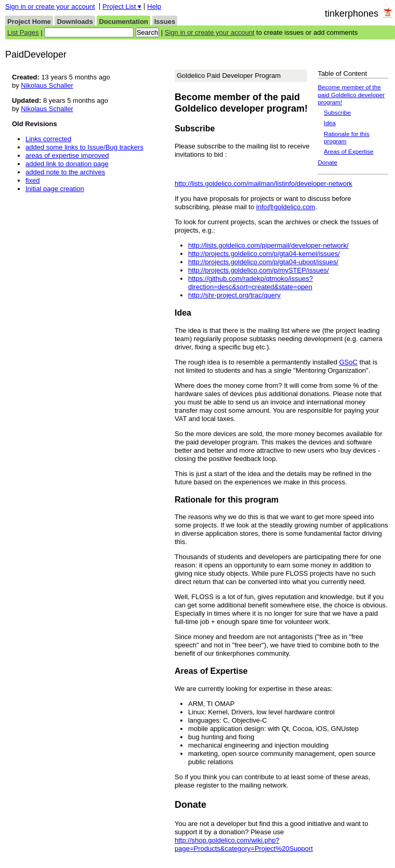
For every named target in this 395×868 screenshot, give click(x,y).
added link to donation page (67, 164)
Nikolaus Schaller (47, 85)
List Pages (23, 32)
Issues (165, 22)
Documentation (123, 22)
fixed (32, 180)
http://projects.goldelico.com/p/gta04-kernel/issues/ (264, 254)
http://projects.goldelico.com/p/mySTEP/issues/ (259, 270)
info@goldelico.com (286, 207)
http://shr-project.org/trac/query (234, 295)
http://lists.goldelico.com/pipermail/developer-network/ (268, 245)
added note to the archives (65, 172)
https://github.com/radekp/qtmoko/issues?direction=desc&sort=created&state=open (251, 283)
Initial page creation (55, 189)
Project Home (29, 22)
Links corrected (48, 139)
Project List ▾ (122, 6)
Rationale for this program (347, 137)
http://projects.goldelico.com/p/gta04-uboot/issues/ (263, 262)
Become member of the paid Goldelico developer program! (351, 94)
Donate (327, 162)
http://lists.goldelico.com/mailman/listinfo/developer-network (264, 184)
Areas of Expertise (349, 151)
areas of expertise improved (67, 155)
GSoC (348, 362)
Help (154, 6)
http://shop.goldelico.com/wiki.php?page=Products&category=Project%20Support (244, 844)
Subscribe (337, 112)
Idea (330, 123)
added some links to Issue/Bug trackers (84, 147)
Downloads (75, 22)
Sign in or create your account (50, 6)
